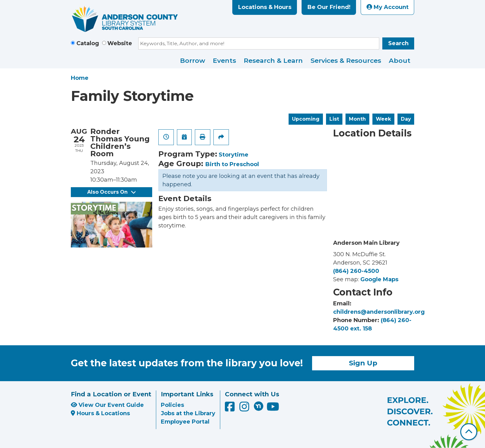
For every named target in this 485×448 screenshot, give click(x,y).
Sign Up (363, 363)
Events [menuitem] (224, 60)
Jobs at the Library (188, 413)
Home (80, 78)
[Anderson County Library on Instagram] (245, 409)
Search (398, 43)
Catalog (88, 43)
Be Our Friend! (329, 7)
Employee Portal (185, 422)
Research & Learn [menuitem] (273, 60)
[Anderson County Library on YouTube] (273, 409)
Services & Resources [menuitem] (346, 60)
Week (383, 119)
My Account (388, 7)
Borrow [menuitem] (193, 60)
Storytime (234, 155)
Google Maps (379, 279)
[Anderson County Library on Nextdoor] (259, 406)
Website (120, 43)
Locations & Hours (265, 7)
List (334, 119)
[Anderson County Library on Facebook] (231, 409)
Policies (172, 405)
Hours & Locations (100, 413)
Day (406, 119)
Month (357, 119)
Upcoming (306, 119)
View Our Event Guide (107, 405)
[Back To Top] (469, 432)
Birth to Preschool (232, 164)
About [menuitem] (400, 60)
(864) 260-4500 (356, 271)
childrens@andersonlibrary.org (379, 312)
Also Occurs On (111, 192)
